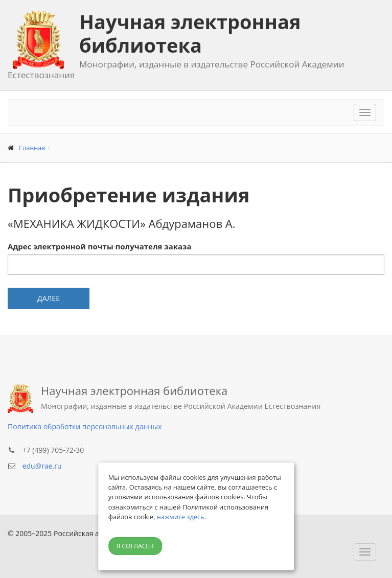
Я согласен (135, 546)
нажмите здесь (181, 517)
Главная (32, 148)
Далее (49, 298)
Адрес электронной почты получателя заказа (99, 246)
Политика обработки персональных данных (85, 426)
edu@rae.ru (42, 466)
